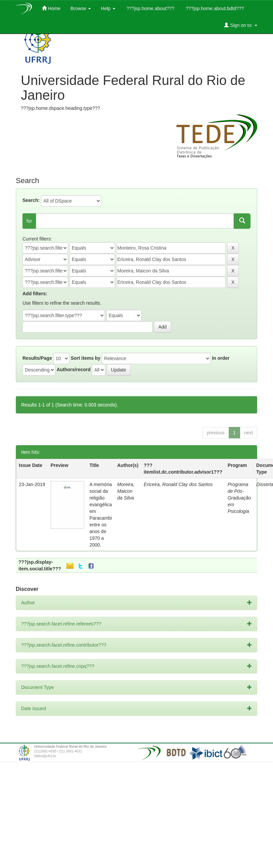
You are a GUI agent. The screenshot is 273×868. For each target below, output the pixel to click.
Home (51, 8)
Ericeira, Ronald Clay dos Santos (178, 484)
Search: (31, 200)
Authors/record (74, 370)
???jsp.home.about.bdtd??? (214, 8)
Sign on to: (241, 25)
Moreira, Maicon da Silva (126, 491)
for (29, 221)
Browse (81, 8)
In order (221, 358)
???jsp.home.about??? (150, 8)
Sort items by (86, 358)
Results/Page (37, 358)
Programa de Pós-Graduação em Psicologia (239, 498)
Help (108, 8)
